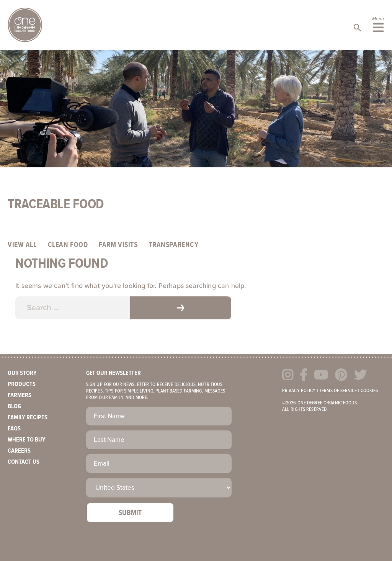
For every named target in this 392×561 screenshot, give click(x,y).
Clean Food (68, 245)
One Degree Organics (25, 25)
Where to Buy (27, 440)
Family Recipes (28, 418)
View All (22, 245)
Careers (19, 451)
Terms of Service (338, 391)
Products (22, 384)
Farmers (20, 395)
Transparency (174, 245)
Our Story (22, 373)
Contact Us (24, 462)
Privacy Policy (299, 391)
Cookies (369, 391)
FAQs (14, 429)
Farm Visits (118, 245)
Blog (14, 406)
